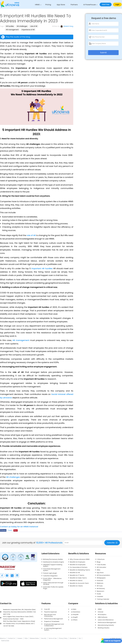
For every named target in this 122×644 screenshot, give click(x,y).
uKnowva (119, 638)
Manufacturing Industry (106, 625)
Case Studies (101, 565)
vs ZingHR (74, 617)
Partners (74, 5)
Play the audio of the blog (16, 37)
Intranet (101, 612)
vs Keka (74, 609)
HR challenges (22, 26)
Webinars (100, 583)
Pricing (48, 5)
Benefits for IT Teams (77, 575)
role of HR (34, 26)
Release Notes (34, 638)
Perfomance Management (107, 622)
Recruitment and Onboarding (50, 615)
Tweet (10, 530)
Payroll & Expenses (51, 612)
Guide (99, 594)
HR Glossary (101, 589)
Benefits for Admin (76, 581)
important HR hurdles (42, 268)
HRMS (37, 5)
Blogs (99, 562)
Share (3, 530)
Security (44, 638)
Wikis (99, 570)
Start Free (106, 4)
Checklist (100, 596)
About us (3, 638)
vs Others (74, 620)
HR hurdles (10, 26)
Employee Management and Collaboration (54, 625)
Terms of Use (53, 638)
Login (117, 4)
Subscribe (113, 543)
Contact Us (11, 638)
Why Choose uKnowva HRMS (80, 559)
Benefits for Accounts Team (79, 583)
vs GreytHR (75, 615)
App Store (61, 5)
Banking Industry (104, 628)
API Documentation (103, 575)
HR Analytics (102, 615)
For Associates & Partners (79, 567)
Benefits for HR (75, 573)
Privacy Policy (63, 638)
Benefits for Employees (78, 565)
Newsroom (100, 591)
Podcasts (100, 581)
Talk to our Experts (112, 641)
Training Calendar (103, 599)
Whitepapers (101, 578)
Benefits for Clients (76, 586)
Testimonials (5, 641)
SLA (80, 638)
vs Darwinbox (76, 612)
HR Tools (100, 586)
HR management (12, 30)
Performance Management (54, 619)
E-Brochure (101, 559)
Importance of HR (28, 30)
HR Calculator (102, 567)
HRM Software (103, 617)
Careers (20, 638)
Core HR (47, 609)
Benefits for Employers (78, 562)
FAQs (26, 638)
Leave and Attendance (106, 620)
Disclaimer (73, 638)
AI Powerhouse (90, 5)
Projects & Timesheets (52, 621)
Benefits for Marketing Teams (80, 570)
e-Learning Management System (53, 629)
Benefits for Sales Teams (78, 578)
